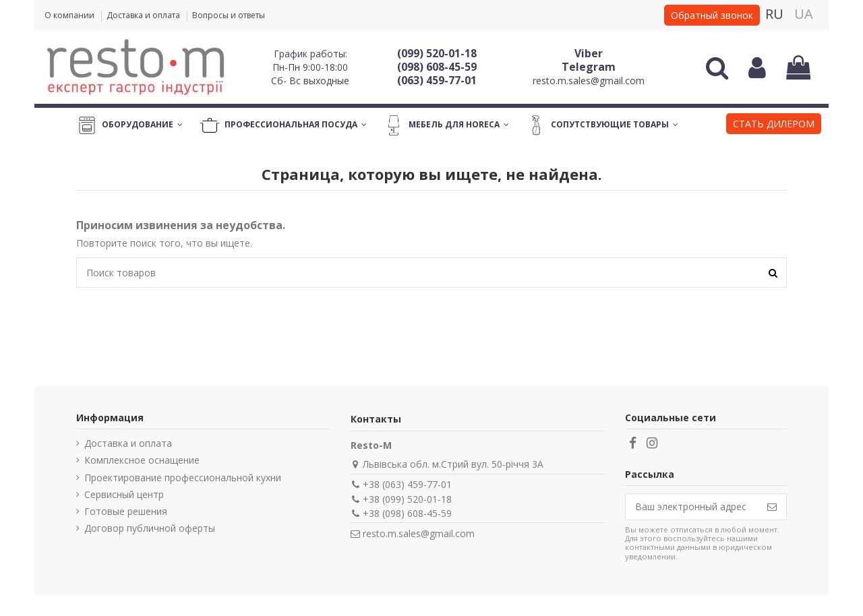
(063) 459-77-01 (437, 80)
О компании (70, 15)
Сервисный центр (124, 494)
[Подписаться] (772, 507)
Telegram (589, 67)
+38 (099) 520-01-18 (407, 499)
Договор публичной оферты (150, 528)
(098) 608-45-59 (437, 67)
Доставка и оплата (144, 15)
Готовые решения (126, 511)
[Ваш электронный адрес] (692, 507)
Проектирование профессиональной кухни (183, 478)
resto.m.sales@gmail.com (589, 81)
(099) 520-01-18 (437, 53)
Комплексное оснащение (142, 460)
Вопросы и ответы (229, 15)
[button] (774, 125)
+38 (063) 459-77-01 (407, 484)
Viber (589, 53)
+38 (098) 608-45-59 (407, 513)
